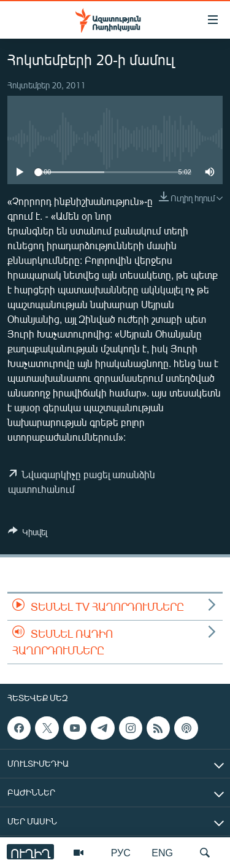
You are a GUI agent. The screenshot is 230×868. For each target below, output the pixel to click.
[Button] (28, 534)
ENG (162, 852)
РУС (121, 852)
